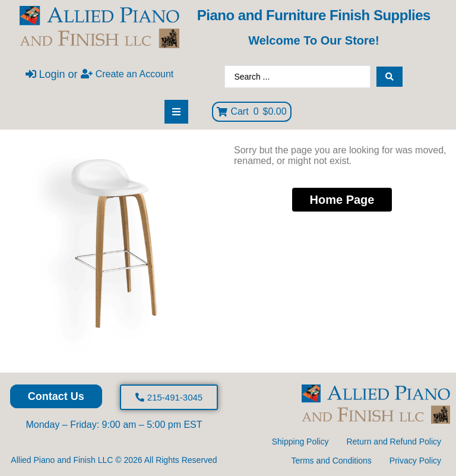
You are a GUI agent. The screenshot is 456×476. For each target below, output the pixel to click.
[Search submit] (389, 77)
